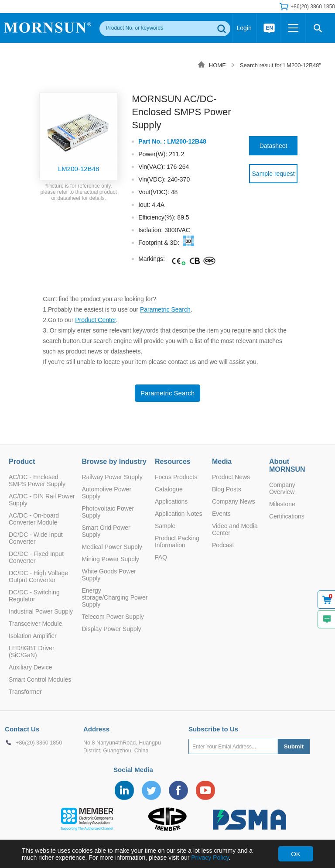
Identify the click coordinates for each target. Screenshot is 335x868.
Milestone (282, 504)
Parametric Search (165, 309)
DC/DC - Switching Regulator (34, 596)
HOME (217, 65)
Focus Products (176, 477)
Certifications (287, 516)
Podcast (223, 545)
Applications (171, 501)
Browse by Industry (114, 461)
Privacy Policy (210, 858)
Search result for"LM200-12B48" (280, 65)
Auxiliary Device (31, 667)
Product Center (95, 320)
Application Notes (179, 514)
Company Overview (282, 488)
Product (22, 461)
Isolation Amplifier (33, 636)
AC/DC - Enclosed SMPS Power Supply (37, 480)
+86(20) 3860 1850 (313, 7)
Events (221, 514)
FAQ (161, 557)
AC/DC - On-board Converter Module (34, 519)
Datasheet (273, 146)
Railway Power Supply (112, 477)
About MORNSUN (287, 465)
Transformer (25, 692)
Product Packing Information (177, 542)
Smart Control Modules (40, 679)
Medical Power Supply (112, 547)
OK (296, 854)
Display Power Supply (111, 629)
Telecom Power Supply (113, 617)
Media (222, 461)
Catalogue (169, 489)
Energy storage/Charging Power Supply (115, 597)
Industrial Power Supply (41, 611)
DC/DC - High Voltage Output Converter (38, 576)
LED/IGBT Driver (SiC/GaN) (32, 652)
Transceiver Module (35, 624)
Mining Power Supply (110, 559)
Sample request (273, 174)
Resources (173, 461)
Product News (231, 477)
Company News (234, 501)
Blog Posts (227, 489)
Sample (165, 526)
